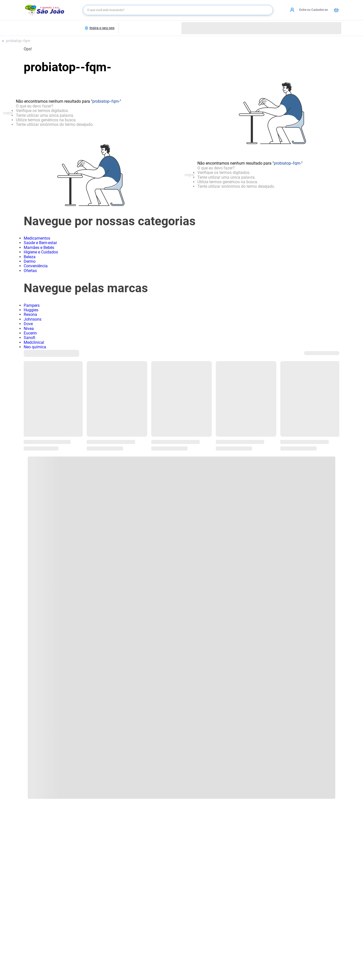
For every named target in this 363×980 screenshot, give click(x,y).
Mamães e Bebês (39, 248)
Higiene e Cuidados (41, 252)
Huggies (31, 310)
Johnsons (33, 319)
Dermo (30, 261)
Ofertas (30, 271)
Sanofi (29, 338)
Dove (28, 324)
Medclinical (34, 342)
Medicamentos (37, 238)
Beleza (30, 257)
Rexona (30, 314)
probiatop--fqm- (18, 41)
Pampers (32, 305)
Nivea (29, 329)
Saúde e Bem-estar (40, 243)
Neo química (35, 347)
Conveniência (36, 266)
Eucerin (30, 333)
